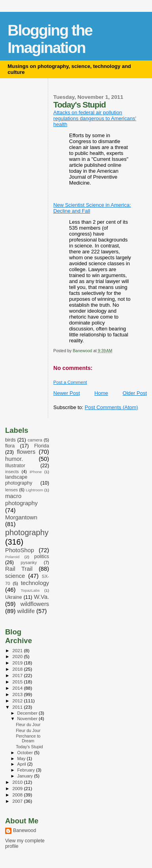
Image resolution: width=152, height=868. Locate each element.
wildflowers (35, 604)
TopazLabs (30, 590)
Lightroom (34, 490)
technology (35, 583)
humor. (14, 459)
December (28, 713)
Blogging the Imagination (50, 39)
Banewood (24, 830)
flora (10, 446)
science (15, 576)
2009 (18, 788)
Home (101, 393)
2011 (18, 707)
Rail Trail (19, 569)
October (26, 753)
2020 (18, 656)
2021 (18, 650)
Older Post (135, 393)
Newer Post (67, 393)
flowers (26, 452)
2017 (18, 675)
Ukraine (14, 597)
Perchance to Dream (28, 738)
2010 (18, 782)
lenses (11, 490)
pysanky (29, 562)
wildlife (26, 611)
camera (35, 440)
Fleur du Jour (28, 725)
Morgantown (21, 517)
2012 (18, 701)
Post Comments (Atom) (112, 407)
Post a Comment (70, 382)
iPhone (36, 472)
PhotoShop (20, 550)
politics (42, 557)
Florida (42, 446)
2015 (18, 682)
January (26, 776)
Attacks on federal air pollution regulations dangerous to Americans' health (95, 118)
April (22, 764)
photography (27, 532)
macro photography (21, 500)
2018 (18, 669)
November (28, 719)
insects (12, 472)
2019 (18, 663)
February (27, 770)
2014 (18, 688)
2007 (18, 801)
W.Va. (41, 597)
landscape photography (19, 480)
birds (10, 440)
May (22, 759)
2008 (18, 795)
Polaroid (12, 557)
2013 (18, 694)
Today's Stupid (29, 747)
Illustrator (15, 466)
